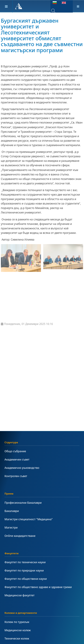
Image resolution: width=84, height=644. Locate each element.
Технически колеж (17, 639)
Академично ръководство (22, 468)
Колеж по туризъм (17, 622)
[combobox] (57, 11)
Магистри (11, 528)
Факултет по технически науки (25, 562)
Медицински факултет (19, 595)
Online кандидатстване (20, 536)
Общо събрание (15, 451)
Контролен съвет (16, 476)
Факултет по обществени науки (26, 579)
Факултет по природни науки (24, 570)
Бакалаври (12, 511)
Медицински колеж (18, 630)
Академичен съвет (17, 460)
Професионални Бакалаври (23, 503)
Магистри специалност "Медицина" (29, 519)
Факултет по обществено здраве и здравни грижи (38, 587)
